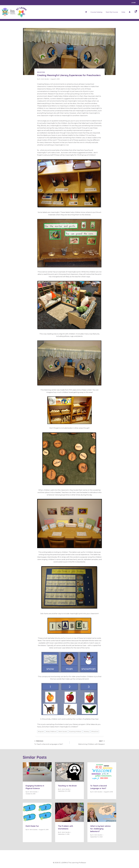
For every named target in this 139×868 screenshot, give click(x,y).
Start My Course (112, 12)
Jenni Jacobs (63, 732)
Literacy (86, 732)
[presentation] (37, 772)
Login (133, 3)
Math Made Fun (32, 826)
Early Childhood (51, 732)
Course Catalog (96, 12)
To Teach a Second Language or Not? (51, 742)
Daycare (41, 732)
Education (41, 72)
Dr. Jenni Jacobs (44, 79)
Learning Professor (75, 732)
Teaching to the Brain (67, 786)
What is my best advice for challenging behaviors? (100, 829)
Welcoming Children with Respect (88, 742)
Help (123, 12)
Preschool (95, 732)
